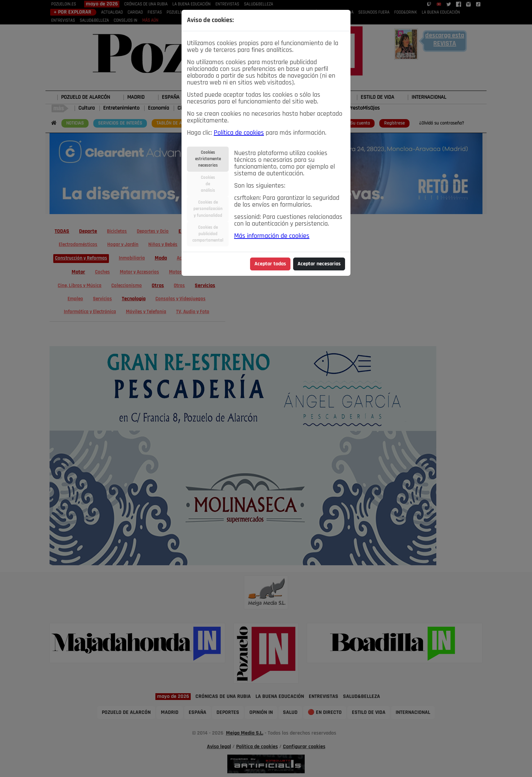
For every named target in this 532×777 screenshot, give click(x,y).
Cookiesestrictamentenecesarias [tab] (208, 159)
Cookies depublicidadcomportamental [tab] (208, 234)
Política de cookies (239, 133)
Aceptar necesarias (319, 264)
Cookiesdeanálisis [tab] (208, 184)
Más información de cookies (272, 236)
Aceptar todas (270, 264)
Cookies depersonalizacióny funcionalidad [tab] (208, 209)
